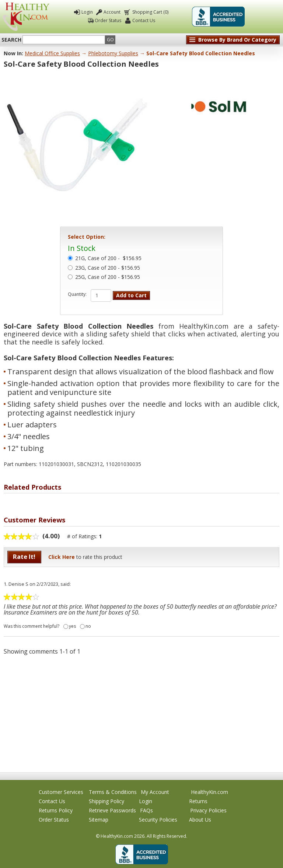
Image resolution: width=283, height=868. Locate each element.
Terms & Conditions (113, 792)
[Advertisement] (141, 713)
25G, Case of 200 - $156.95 (108, 277)
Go (110, 40)
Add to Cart (131, 295)
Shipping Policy (106, 801)
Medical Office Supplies (52, 53)
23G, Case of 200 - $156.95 (108, 268)
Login (87, 12)
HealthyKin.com (209, 792)
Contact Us (144, 20)
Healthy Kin (26, 17)
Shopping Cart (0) (150, 12)
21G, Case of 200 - (108, 259)
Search (11, 40)
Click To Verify (264, 17)
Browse (237, 40)
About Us (200, 820)
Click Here (62, 557)
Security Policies (158, 820)
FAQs (146, 810)
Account (112, 12)
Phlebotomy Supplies (113, 53)
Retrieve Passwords (112, 810)
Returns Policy (56, 810)
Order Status (108, 20)
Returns (198, 801)
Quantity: (77, 294)
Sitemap (99, 820)
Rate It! (24, 556)
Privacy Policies (208, 810)
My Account (155, 792)
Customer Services (61, 792)
